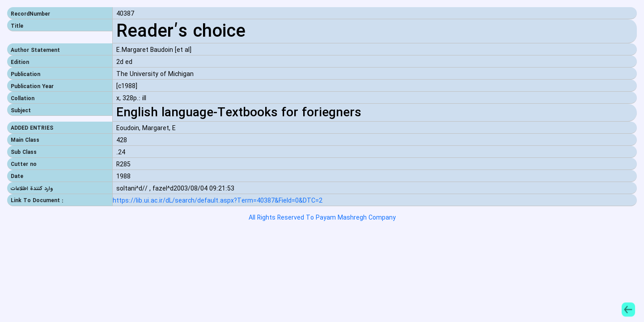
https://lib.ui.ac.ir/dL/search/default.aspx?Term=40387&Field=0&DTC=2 (218, 201)
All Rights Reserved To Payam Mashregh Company (322, 218)
